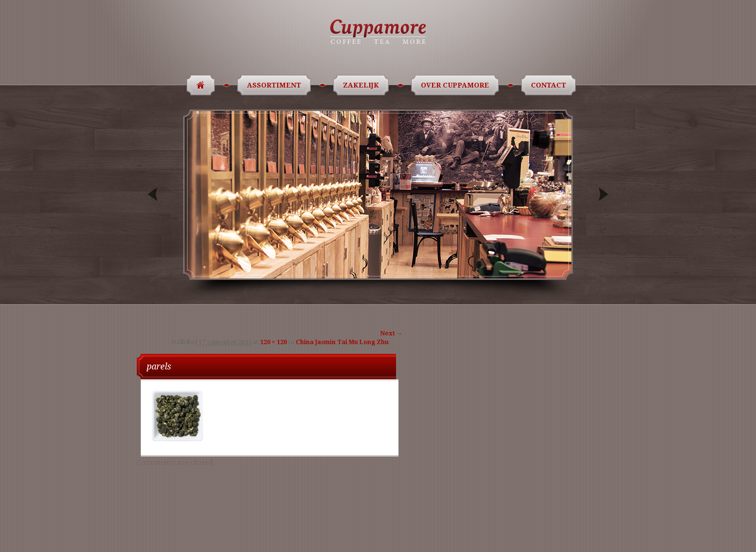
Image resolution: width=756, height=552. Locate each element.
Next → (391, 333)
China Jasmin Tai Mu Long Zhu (342, 342)
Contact (550, 85)
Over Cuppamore (457, 85)
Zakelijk (363, 85)
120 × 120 (274, 342)
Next (602, 194)
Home (198, 85)
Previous (154, 194)
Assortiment (276, 85)
